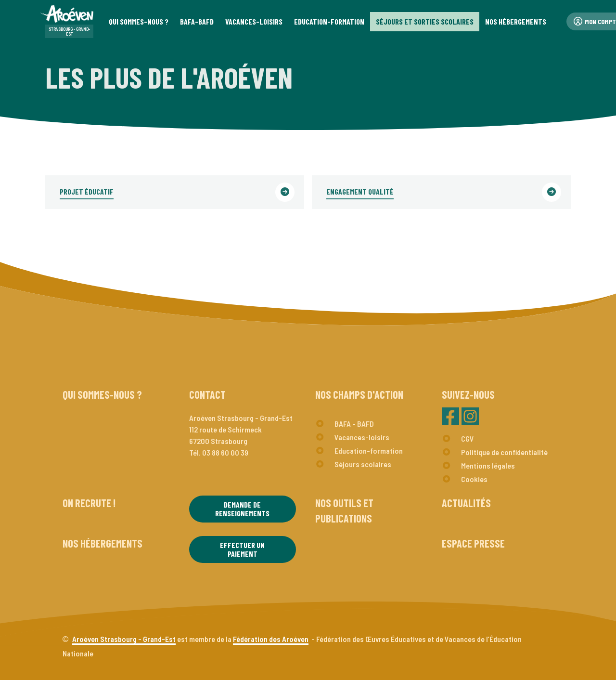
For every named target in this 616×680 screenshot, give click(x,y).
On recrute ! (89, 503)
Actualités (466, 503)
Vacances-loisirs (362, 437)
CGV (468, 438)
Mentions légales (488, 465)
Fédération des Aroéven (271, 639)
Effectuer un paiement (242, 549)
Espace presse (473, 543)
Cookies (474, 479)
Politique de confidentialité (504, 452)
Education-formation (369, 451)
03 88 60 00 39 (225, 452)
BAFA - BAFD (354, 424)
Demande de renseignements (242, 509)
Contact (207, 394)
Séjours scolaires (363, 464)
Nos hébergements (103, 543)
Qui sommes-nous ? (102, 394)
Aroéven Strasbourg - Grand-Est (124, 639)
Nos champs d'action (359, 394)
